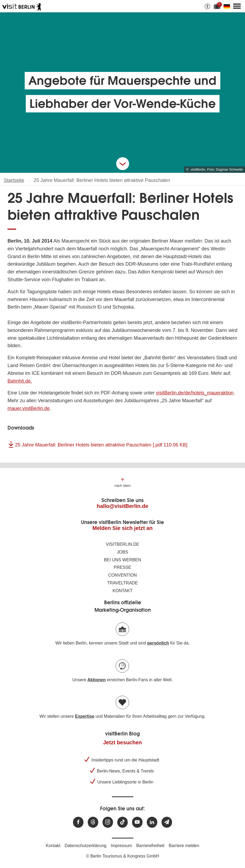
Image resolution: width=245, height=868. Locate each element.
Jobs (123, 552)
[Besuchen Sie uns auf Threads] (93, 822)
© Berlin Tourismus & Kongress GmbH (122, 856)
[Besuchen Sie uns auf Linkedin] (152, 822)
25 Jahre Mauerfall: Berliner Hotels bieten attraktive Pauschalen (101, 445)
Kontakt (122, 591)
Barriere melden (184, 846)
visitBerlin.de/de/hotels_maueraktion (195, 393)
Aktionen (96, 680)
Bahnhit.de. (20, 381)
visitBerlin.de (122, 544)
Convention (122, 575)
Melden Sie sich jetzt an (122, 528)
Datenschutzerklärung (86, 846)
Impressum (121, 846)
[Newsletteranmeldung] (167, 822)
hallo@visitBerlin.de (123, 506)
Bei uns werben (122, 560)
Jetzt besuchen (122, 742)
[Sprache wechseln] (228, 6)
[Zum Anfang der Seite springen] (123, 482)
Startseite (14, 180)
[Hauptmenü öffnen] (237, 6)
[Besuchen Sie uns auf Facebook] (78, 822)
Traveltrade (122, 583)
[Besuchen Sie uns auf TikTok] (122, 822)
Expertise (85, 716)
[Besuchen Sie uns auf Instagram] (108, 822)
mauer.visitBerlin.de (29, 408)
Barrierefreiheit (150, 846)
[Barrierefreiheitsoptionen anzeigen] (207, 6)
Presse (122, 567)
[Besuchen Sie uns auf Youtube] (137, 822)
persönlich (158, 643)
